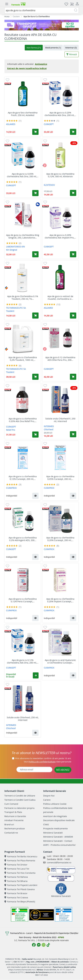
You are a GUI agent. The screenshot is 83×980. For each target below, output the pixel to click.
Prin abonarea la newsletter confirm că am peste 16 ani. (43, 758)
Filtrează (72, 54)
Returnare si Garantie (15, 816)
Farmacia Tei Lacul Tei (17, 869)
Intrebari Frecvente (14, 820)
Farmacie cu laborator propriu (20, 808)
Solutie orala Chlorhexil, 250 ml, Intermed (23, 719)
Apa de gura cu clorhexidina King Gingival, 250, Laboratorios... (23, 236)
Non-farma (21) (34, 48)
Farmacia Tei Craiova (16, 897)
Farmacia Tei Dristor (16, 865)
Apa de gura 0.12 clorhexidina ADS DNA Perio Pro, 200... (60, 359)
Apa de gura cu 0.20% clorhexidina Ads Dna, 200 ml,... (60, 114)
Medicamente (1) (53, 48)
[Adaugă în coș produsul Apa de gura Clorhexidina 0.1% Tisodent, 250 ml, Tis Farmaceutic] (35, 316)
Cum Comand (11, 804)
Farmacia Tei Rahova (16, 877)
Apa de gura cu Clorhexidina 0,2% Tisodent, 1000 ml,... (23, 359)
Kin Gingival (12, 250)
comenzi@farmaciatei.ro (59, 862)
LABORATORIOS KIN (16, 247)
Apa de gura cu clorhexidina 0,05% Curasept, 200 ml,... (60, 478)
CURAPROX (11, 488)
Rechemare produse (15, 828)
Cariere (47, 800)
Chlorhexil (49, 429)
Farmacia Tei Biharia (16, 881)
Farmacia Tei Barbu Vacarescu (21, 856)
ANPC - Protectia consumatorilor (60, 845)
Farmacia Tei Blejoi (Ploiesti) (20, 901)
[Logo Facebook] (34, 945)
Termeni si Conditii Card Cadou (20, 800)
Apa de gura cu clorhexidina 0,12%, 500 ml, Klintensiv (60, 175)
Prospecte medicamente (56, 828)
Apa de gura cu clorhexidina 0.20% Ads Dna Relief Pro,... (23, 420)
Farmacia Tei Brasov (16, 893)
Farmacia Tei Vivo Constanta (20, 873)
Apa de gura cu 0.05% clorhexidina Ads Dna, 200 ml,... (23, 175)
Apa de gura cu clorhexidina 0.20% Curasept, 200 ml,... (60, 539)
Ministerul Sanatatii (53, 833)
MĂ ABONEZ (63, 770)
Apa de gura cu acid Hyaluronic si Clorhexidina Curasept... (60, 661)
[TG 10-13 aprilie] (42, 25)
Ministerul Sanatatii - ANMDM (58, 837)
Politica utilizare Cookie (55, 804)
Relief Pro (11, 430)
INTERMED (49, 426)
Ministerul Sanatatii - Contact (58, 841)
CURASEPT (49, 124)
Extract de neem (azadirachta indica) (27, 68)
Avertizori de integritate (55, 816)
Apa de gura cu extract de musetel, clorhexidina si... (60, 298)
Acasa (7, 16)
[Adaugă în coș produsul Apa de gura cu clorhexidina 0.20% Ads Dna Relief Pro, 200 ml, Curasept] (35, 435)
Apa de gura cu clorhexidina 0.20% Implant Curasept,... (60, 600)
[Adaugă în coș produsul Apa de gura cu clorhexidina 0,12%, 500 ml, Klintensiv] (73, 193)
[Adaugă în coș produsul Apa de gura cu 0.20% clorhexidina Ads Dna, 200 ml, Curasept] (73, 132)
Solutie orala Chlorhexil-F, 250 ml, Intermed (60, 420)
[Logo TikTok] (48, 945)
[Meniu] (7, 4)
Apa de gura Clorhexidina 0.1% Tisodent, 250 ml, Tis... (23, 298)
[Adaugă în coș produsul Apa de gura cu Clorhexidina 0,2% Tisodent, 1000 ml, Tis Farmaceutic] (35, 377)
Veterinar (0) (71, 48)
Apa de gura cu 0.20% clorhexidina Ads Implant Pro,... (60, 236)
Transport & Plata (13, 812)
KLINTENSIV (49, 185)
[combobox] (42, 10)
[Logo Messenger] (39, 945)
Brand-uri (9, 824)
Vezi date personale (48, 762)
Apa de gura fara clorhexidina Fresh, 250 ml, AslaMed (23, 114)
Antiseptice (41, 64)
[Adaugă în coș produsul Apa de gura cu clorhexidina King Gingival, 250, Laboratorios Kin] (35, 254)
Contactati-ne (11, 833)
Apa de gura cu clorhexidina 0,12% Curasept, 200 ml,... (23, 478)
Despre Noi (49, 796)
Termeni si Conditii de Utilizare (20, 796)
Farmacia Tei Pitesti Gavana (20, 889)
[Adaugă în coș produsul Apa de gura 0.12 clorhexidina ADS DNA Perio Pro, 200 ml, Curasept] (73, 377)
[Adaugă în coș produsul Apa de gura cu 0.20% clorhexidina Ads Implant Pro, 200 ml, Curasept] (73, 254)
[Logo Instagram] (44, 945)
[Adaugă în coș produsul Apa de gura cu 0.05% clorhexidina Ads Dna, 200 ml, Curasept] (35, 193)
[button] (35, 496)
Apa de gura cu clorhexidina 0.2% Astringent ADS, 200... (23, 539)
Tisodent (10, 311)
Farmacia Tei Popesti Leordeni (21, 885)
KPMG (61, 937)
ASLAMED (11, 124)
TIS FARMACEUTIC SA (16, 308)
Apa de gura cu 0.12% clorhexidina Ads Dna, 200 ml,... (23, 661)
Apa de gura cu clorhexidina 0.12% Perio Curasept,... (23, 600)
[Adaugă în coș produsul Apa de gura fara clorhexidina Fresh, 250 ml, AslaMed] (35, 132)
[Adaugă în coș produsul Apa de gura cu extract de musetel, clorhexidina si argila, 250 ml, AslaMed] (73, 316)
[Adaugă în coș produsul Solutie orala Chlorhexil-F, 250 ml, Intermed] (73, 434)
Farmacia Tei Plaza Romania (20, 860)
